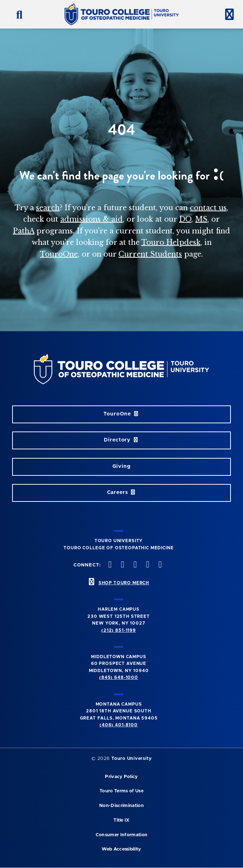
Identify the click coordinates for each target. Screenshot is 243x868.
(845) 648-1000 (119, 677)
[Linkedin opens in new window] (160, 565)
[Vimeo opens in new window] (147, 565)
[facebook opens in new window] (109, 565)
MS (201, 219)
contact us (208, 208)
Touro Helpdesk (171, 242)
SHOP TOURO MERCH (124, 583)
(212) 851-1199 (119, 630)
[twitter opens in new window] (122, 565)
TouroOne (59, 254)
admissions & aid (92, 219)
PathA (24, 231)
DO (185, 219)
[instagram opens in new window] (134, 565)
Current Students (150, 254)
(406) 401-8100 (119, 725)
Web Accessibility (121, 849)
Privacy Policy (121, 777)
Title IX (121, 820)
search (48, 208)
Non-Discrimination (121, 806)
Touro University (131, 759)
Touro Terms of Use (121, 791)
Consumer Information (121, 835)
